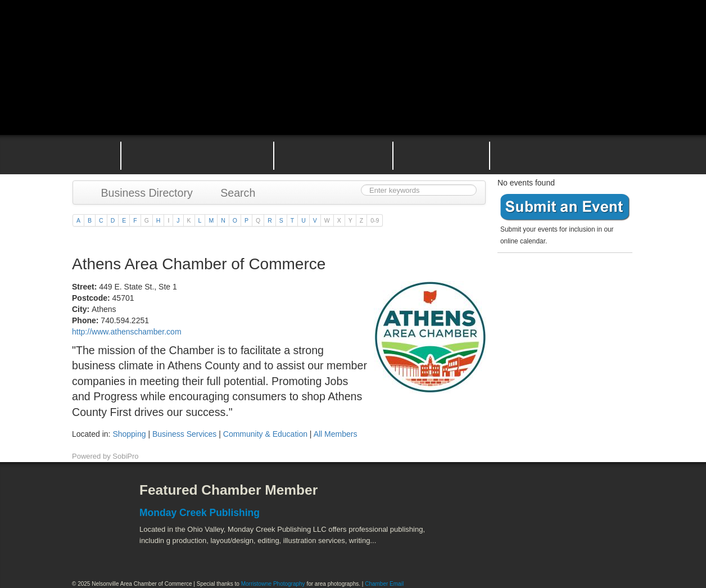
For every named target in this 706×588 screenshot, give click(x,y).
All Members (336, 434)
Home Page (88, 155)
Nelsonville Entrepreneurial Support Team (441, 155)
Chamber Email (384, 584)
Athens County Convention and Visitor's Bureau (498, 499)
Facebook (92, 499)
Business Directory (141, 193)
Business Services (184, 434)
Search (233, 193)
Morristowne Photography (273, 584)
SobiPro (125, 456)
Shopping (129, 434)
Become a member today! (562, 284)
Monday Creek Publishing (200, 513)
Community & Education (265, 434)
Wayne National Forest (544, 549)
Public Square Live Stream (586, 35)
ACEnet (590, 499)
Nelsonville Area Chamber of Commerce (204, 33)
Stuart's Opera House (483, 549)
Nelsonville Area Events (333, 155)
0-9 (375, 220)
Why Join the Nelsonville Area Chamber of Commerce (197, 155)
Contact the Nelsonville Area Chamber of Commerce (569, 155)
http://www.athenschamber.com (127, 332)
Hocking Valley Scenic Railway (604, 549)
